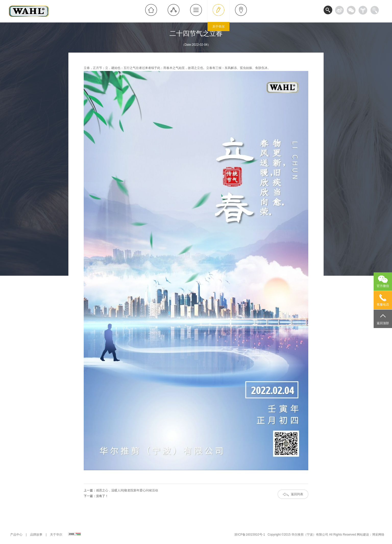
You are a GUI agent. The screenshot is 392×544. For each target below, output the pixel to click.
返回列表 (297, 494)
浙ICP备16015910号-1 (250, 535)
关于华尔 (56, 535)
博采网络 (378, 535)
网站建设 (363, 535)
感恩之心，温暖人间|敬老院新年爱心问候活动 (127, 490)
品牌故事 (36, 535)
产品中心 (16, 535)
